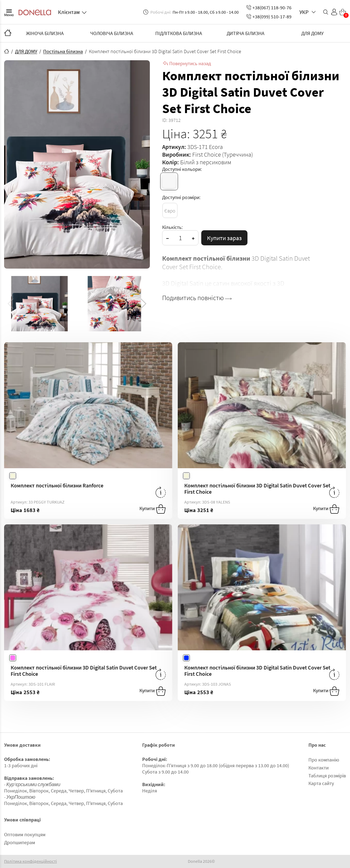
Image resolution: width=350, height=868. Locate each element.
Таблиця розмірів (327, 776)
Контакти (319, 768)
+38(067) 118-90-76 (269, 8)
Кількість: (172, 227)
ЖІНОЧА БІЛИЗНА (45, 33)
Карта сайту (321, 783)
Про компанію (324, 760)
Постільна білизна (63, 51)
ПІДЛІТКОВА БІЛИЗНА (179, 33)
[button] (143, 304)
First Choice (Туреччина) (223, 154)
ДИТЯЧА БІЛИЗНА (246, 33)
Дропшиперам (20, 842)
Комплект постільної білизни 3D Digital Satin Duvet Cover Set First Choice (257, 488)
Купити (153, 509)
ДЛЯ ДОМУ (312, 33)
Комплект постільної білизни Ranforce (57, 485)
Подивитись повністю (197, 298)
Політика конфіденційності (30, 861)
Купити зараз (224, 238)
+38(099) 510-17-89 (269, 17)
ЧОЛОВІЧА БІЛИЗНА (112, 33)
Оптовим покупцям (25, 834)
